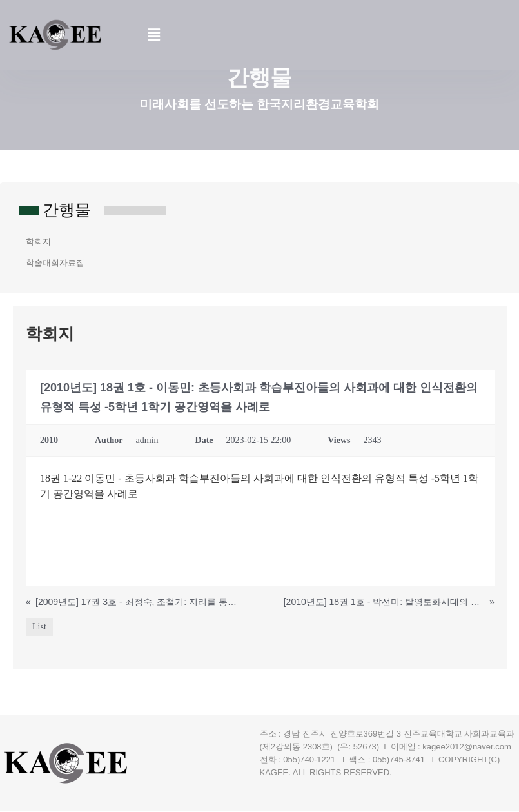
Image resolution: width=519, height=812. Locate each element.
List (39, 627)
